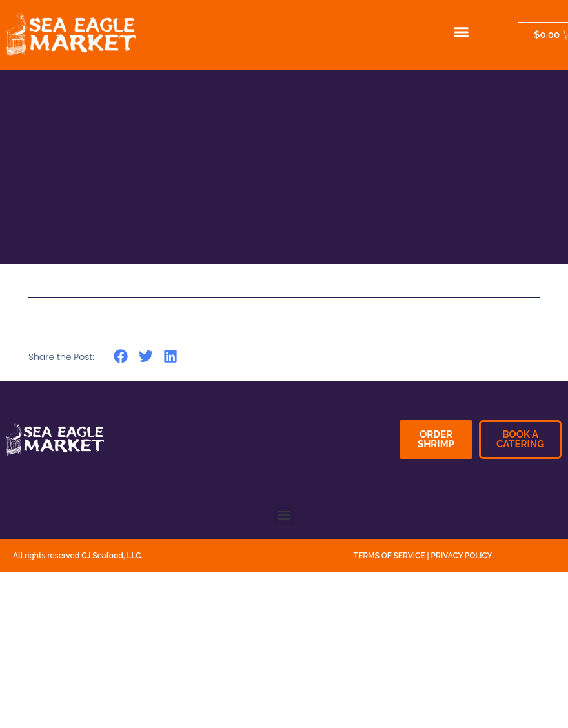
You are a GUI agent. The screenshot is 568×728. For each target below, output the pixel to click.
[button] (462, 32)
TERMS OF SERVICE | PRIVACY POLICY (423, 556)
